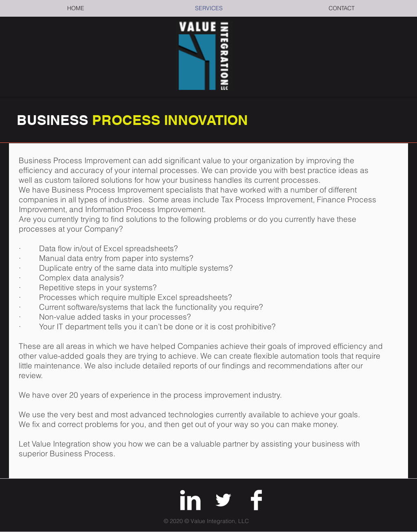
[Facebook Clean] (256, 500)
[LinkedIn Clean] (190, 500)
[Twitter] (223, 500)
